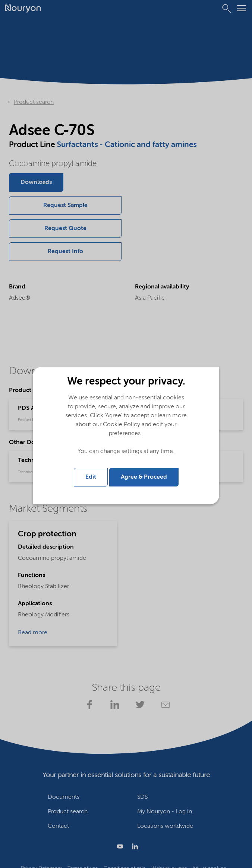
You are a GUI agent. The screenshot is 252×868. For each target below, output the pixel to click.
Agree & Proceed (144, 477)
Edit (91, 477)
